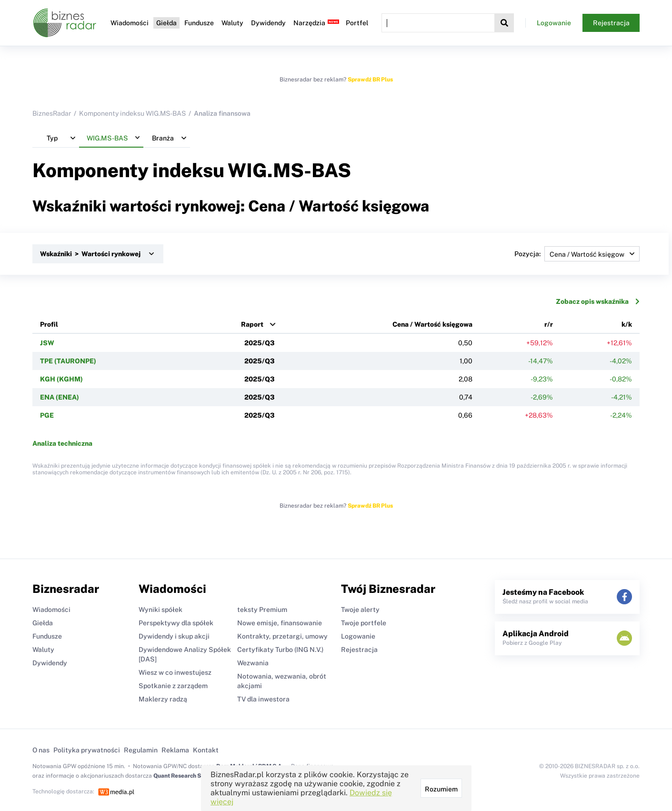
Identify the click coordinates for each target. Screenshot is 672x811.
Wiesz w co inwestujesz (175, 672)
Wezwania (253, 663)
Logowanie (554, 23)
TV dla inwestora (263, 699)
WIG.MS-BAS (289, 170)
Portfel (357, 23)
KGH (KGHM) (61, 379)
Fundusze (199, 23)
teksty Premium (262, 610)
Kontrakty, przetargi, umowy (282, 636)
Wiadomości (130, 23)
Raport (252, 324)
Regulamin (141, 750)
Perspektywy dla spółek (176, 623)
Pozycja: (577, 254)
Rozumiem (441, 789)
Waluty (232, 23)
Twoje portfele (364, 623)
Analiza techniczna (62, 443)
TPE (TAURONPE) (68, 361)
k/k (627, 324)
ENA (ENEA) (60, 397)
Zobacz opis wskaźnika (598, 301)
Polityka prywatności (87, 750)
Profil (49, 324)
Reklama (175, 750)
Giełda (166, 23)
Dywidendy (268, 23)
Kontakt (206, 750)
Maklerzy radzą (163, 699)
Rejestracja (611, 23)
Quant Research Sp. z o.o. (187, 776)
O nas (41, 750)
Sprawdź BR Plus (370, 80)
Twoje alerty (360, 610)
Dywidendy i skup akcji (174, 636)
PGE (47, 415)
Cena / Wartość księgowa (432, 324)
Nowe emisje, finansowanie (280, 623)
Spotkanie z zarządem (173, 686)
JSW (47, 343)
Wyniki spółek (160, 610)
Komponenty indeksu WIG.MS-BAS (132, 113)
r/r (549, 324)
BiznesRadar (52, 113)
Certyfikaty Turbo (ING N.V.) (280, 650)
